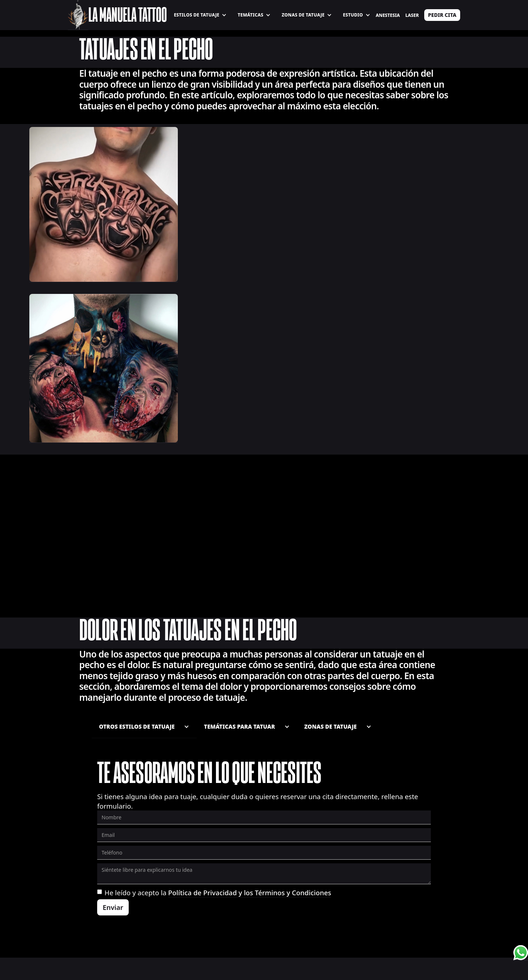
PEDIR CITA (442, 15)
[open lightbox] (104, 205)
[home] (78, 15)
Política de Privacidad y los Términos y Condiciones (250, 892)
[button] (200, 15)
